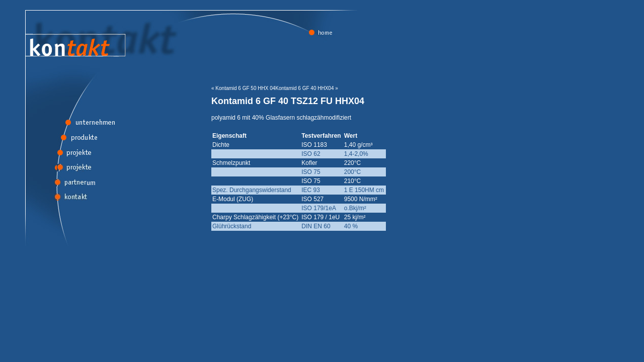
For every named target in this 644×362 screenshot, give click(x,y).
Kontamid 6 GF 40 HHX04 (304, 88)
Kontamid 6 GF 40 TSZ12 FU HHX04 (288, 101)
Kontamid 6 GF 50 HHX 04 (245, 88)
